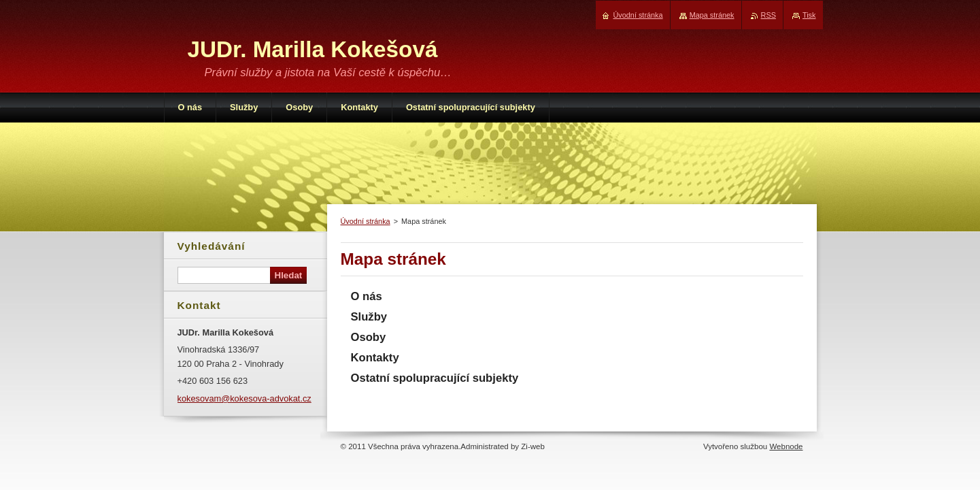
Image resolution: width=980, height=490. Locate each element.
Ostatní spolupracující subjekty (435, 378)
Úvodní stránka (366, 221)
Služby (369, 317)
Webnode (786, 446)
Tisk (809, 15)
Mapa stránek (712, 15)
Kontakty (375, 358)
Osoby (369, 337)
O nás (367, 296)
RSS (768, 15)
